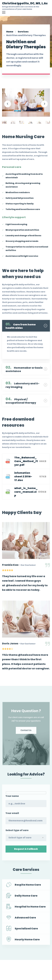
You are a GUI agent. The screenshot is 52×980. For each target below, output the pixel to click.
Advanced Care (25, 919)
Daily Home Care (26, 897)
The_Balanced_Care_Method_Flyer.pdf (26, 461)
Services (23, 32)
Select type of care (17, 833)
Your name (12, 799)
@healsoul (13, 587)
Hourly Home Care (27, 941)
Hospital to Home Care (30, 908)
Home (10, 32)
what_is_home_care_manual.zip (26, 492)
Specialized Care (26, 930)
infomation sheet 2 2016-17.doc (23, 476)
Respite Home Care (28, 886)
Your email (12, 816)
